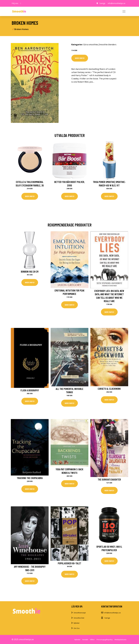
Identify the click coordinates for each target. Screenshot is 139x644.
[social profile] (21, 3)
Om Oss (77, 628)
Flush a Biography (30, 390)
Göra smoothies (91, 45)
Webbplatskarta (120, 640)
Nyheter (77, 623)
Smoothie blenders (108, 45)
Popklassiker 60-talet (69, 563)
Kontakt (85, 640)
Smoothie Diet (79, 618)
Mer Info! (80, 58)
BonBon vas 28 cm (30, 272)
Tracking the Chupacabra (30, 478)
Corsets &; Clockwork (109, 389)
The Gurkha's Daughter (109, 479)
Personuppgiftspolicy (105, 640)
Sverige (102, 3)
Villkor (92, 640)
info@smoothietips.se (117, 3)
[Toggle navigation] (124, 11)
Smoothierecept (80, 613)
